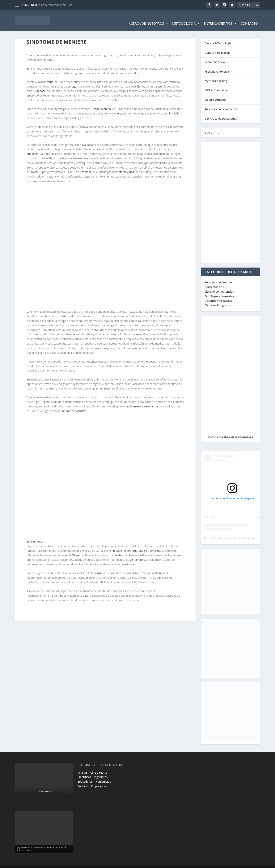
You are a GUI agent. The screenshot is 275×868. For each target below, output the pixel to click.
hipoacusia (44, 85)
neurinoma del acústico (72, 405)
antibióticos (72, 550)
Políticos (83, 780)
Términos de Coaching (219, 277)
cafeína (31, 175)
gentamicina (137, 554)
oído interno (46, 76)
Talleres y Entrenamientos (222, 103)
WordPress (84, 864)
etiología (119, 108)
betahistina (121, 550)
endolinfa (33, 148)
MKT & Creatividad (217, 85)
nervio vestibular (154, 567)
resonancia (151, 401)
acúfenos (139, 81)
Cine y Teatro (99, 767)
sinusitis (155, 545)
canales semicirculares (125, 567)
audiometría (134, 401)
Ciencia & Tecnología (218, 38)
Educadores (85, 776)
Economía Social (215, 56)
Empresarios (99, 780)
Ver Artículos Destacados (221, 113)
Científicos (84, 771)
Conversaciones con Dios (57, 5)
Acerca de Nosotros (148, 18)
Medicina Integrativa (218, 299)
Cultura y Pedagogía (218, 47)
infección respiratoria (124, 545)
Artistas (82, 767)
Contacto (249, 18)
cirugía (98, 567)
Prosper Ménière (101, 103)
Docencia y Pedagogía (219, 295)
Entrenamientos (220, 18)
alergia (143, 545)
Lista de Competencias (220, 286)
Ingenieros (101, 771)
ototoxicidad (126, 166)
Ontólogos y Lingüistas (219, 290)
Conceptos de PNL (216, 281)
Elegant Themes (43, 864)
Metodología (186, 18)
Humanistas (103, 776)
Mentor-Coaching (216, 75)
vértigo (72, 81)
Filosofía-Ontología (217, 66)
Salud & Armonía (216, 94)
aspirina (87, 166)
